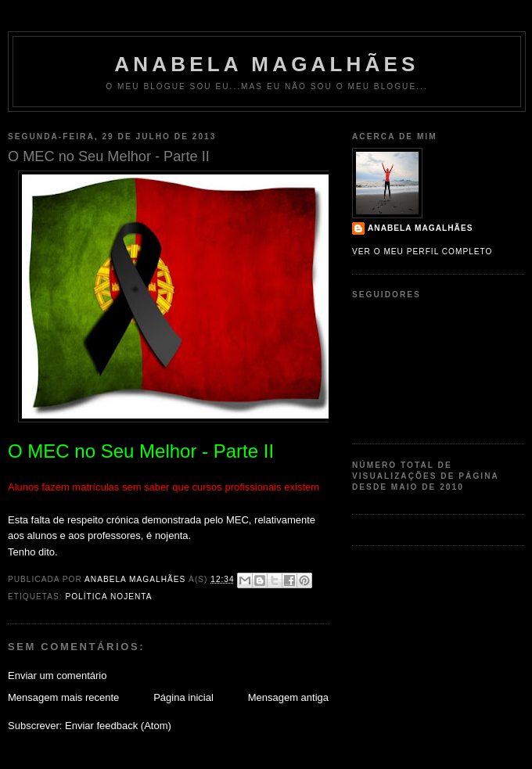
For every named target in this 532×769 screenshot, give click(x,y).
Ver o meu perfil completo (422, 252)
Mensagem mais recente (63, 697)
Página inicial (183, 697)
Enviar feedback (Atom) (118, 726)
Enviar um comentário (57, 676)
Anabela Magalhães (266, 64)
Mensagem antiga (288, 697)
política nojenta (108, 597)
